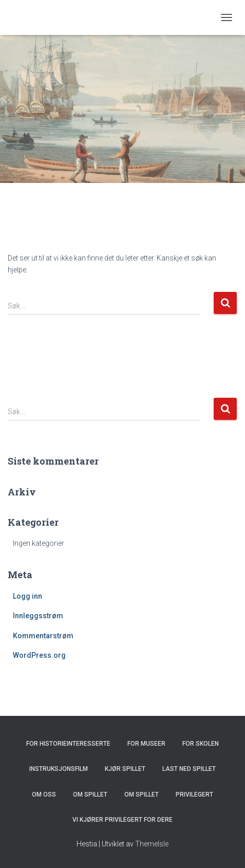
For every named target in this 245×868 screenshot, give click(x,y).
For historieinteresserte (68, 744)
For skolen (201, 744)
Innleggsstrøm (38, 616)
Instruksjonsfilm (59, 769)
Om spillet (90, 795)
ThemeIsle (152, 844)
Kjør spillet (125, 769)
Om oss (44, 795)
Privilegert (194, 795)
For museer (146, 744)
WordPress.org (39, 655)
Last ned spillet (189, 769)
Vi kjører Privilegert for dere (122, 820)
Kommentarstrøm (43, 636)
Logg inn (27, 596)
